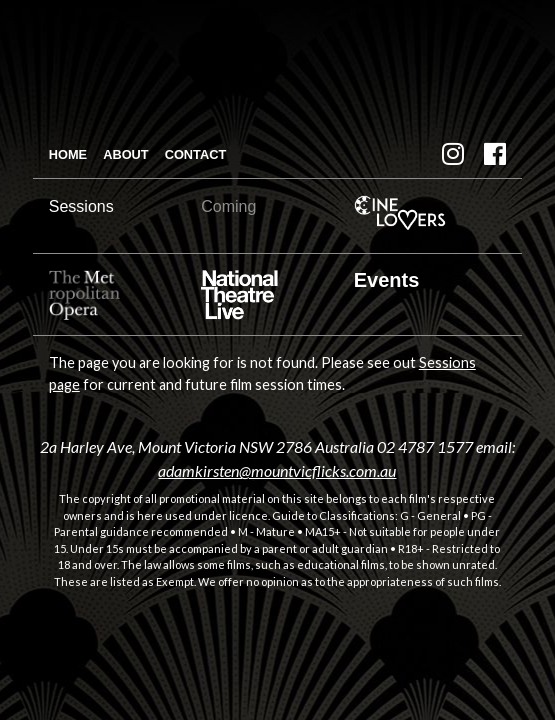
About (126, 154)
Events (387, 280)
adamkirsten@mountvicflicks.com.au (277, 470)
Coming (228, 206)
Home (68, 154)
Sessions (81, 206)
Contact (196, 154)
